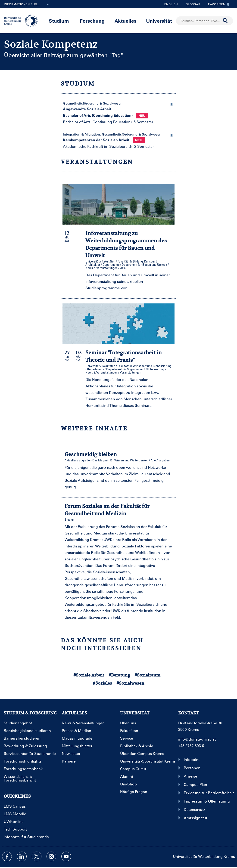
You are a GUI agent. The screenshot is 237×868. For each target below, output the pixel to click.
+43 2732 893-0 (191, 746)
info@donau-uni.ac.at (197, 739)
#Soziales (102, 683)
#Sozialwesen (130, 683)
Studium (59, 21)
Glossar (191, 4)
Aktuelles (126, 21)
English (171, 4)
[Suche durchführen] (225, 21)
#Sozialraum (147, 675)
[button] (172, 104)
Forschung (92, 21)
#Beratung (119, 675)
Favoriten (217, 4)
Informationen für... (27, 5)
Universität (159, 21)
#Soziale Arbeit (89, 675)
